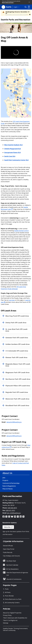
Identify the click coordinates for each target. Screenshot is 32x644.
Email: (4, 422)
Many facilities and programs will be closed (16, 15)
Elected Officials (8, 546)
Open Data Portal (9, 549)
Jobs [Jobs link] (4, 478)
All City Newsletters (12, 569)
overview (12, 300)
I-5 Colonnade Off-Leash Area (17, 351)
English (16, 7)
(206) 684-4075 (12, 508)
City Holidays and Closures (11, 556)
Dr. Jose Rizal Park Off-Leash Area (16, 330)
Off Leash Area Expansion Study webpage (13, 288)
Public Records (8, 552)
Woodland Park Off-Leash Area (17, 406)
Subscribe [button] (8, 527)
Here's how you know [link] (8, 3)
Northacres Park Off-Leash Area (18, 379)
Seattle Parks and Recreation (16, 20)
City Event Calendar (12, 565)
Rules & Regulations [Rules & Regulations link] (9, 486)
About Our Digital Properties (12, 613)
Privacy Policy (7, 615)
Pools (7, 589)
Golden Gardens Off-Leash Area (17, 344)
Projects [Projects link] (5, 480)
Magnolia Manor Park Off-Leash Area (18, 365)
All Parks (8, 592)
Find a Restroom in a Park (13, 599)
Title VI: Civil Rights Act (10, 620)
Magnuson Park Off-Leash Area (17, 373)
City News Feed (11, 561)
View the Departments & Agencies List (17, 574)
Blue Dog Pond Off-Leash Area (17, 316)
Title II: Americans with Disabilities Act (15, 618)
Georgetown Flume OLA (12, 152)
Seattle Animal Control (21, 231)
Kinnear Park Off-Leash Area (16, 358)
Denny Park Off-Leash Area (16, 323)
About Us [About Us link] (7, 473)
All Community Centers (12, 603)
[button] (29, 2)
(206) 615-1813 (10, 510)
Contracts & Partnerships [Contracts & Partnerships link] (11, 483)
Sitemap (6, 623)
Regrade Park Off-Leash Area (17, 392)
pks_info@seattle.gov (14, 513)
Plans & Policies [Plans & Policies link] (8, 489)
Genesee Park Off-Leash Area (17, 338)
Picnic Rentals (9, 596)
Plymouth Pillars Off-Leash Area (18, 386)
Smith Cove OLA (10, 156)
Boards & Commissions (14, 579)
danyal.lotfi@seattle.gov (14, 422)
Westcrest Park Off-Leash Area (17, 399)
